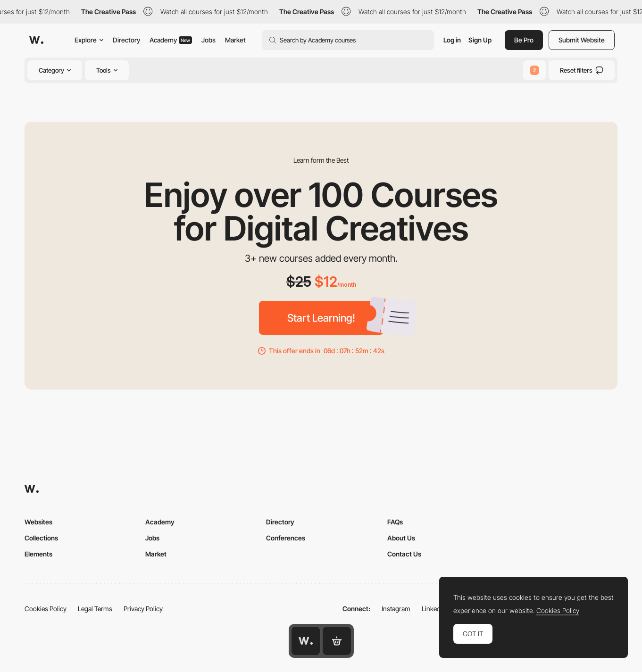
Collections (41, 538)
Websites (38, 522)
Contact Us (404, 554)
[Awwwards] (36, 40)
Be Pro (524, 40)
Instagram (396, 609)
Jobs (208, 40)
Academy (171, 40)
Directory (126, 40)
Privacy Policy (143, 609)
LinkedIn (434, 609)
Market (235, 40)
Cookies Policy (46, 609)
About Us (401, 538)
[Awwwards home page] (306, 641)
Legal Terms (95, 609)
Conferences (286, 538)
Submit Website (582, 40)
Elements (38, 554)
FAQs (395, 522)
